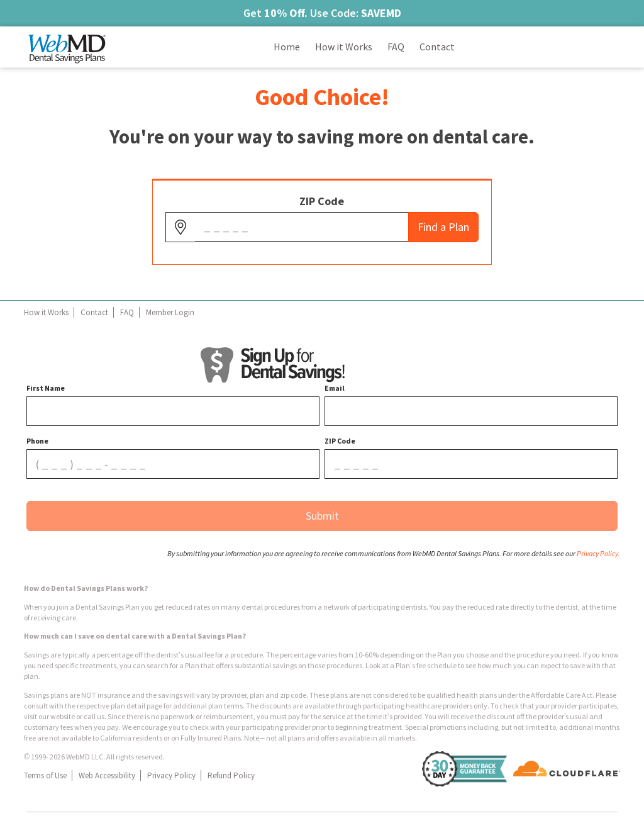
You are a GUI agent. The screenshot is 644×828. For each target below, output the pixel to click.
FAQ (127, 312)
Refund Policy (231, 775)
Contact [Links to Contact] (437, 47)
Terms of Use (45, 775)
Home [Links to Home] (287, 47)
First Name (46, 388)
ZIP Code (322, 201)
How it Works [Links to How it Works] (344, 47)
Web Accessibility (107, 775)
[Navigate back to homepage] (67, 47)
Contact (94, 312)
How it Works (46, 312)
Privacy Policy (171, 775)
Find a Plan (443, 227)
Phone (37, 441)
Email (335, 388)
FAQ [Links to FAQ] (396, 47)
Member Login (170, 312)
